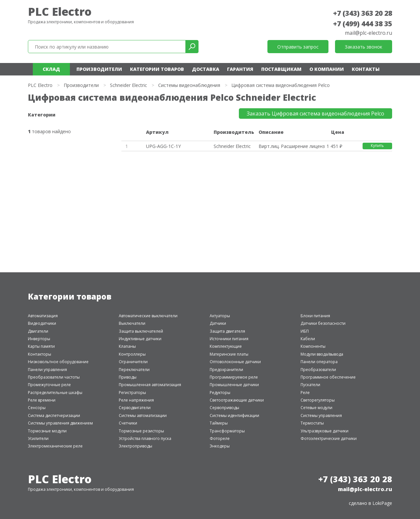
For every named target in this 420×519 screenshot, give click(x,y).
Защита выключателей (141, 331)
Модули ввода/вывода (322, 354)
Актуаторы (220, 316)
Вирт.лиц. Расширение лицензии (291, 146)
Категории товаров (157, 69)
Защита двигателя (227, 331)
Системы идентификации (234, 415)
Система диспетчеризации (54, 415)
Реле (305, 393)
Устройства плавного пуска (145, 438)
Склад (51, 69)
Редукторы (220, 393)
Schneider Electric (128, 85)
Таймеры (219, 423)
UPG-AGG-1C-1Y (163, 146)
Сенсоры (37, 408)
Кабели (308, 339)
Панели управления (47, 370)
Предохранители (226, 370)
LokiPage (382, 503)
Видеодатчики (42, 323)
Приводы (128, 377)
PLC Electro (60, 11)
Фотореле (220, 438)
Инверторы (39, 339)
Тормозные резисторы (141, 431)
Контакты (366, 69)
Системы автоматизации (143, 415)
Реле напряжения (136, 400)
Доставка (206, 69)
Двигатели (38, 331)
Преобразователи (318, 370)
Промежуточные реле (49, 385)
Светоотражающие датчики (237, 400)
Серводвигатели (135, 408)
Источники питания (229, 339)
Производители (99, 69)
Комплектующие (226, 346)
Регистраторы (132, 393)
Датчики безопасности (323, 323)
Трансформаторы (227, 431)
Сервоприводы (224, 408)
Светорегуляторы (318, 400)
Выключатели (132, 323)
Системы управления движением (60, 423)
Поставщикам (281, 69)
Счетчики (128, 423)
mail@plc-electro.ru (368, 33)
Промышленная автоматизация (150, 385)
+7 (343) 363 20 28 (363, 13)
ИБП (305, 331)
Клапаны (127, 346)
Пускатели (310, 385)
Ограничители (133, 362)
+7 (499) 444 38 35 (363, 24)
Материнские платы (229, 354)
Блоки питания (315, 316)
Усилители (38, 438)
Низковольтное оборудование (58, 362)
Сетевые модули (316, 408)
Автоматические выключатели (148, 316)
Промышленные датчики (234, 385)
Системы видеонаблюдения (189, 85)
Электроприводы (136, 446)
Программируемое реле (234, 377)
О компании (327, 69)
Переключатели (134, 370)
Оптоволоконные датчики (235, 362)
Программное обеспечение (328, 377)
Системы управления (321, 415)
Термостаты (312, 423)
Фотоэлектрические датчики (329, 438)
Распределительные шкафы (55, 393)
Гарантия (240, 69)
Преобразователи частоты (54, 377)
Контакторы (40, 354)
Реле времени (42, 400)
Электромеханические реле (55, 446)
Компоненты (313, 346)
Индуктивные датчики (140, 339)
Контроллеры (132, 354)
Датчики (218, 323)
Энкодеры (220, 446)
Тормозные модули (47, 431)
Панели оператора (319, 362)
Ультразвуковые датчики (325, 431)
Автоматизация (43, 316)
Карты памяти (41, 346)
